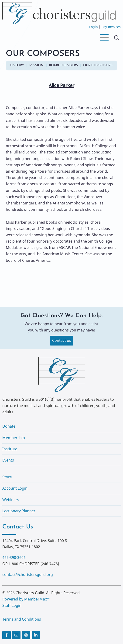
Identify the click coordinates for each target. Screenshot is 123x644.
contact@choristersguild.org (28, 575)
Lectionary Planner (19, 511)
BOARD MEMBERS (63, 65)
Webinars (11, 500)
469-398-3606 (14, 557)
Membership (14, 438)
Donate (9, 426)
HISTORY (17, 65)
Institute (10, 449)
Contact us (62, 340)
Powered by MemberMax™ (26, 599)
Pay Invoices (111, 27)
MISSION (36, 65)
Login (94, 27)
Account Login (15, 488)
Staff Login (12, 605)
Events (8, 460)
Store (7, 477)
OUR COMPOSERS (98, 65)
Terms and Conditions (22, 619)
